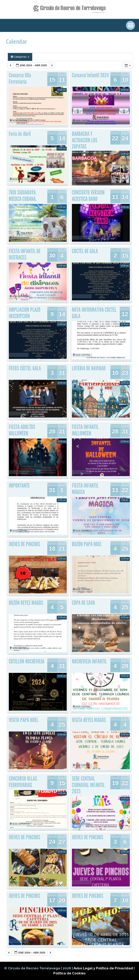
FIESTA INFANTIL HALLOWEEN (85, 430)
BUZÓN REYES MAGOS (26, 603)
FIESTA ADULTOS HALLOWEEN (22, 430)
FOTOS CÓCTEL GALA (25, 368)
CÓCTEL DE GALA (85, 251)
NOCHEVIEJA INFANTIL (89, 661)
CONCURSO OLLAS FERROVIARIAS (23, 782)
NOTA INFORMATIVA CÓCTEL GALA (94, 313)
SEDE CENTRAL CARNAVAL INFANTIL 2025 (88, 785)
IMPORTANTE (19, 486)
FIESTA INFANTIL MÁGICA (85, 489)
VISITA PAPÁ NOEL (24, 720)
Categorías (20, 57)
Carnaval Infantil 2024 (90, 75)
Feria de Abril (20, 134)
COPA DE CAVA (83, 603)
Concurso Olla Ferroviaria (20, 78)
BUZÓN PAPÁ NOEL (87, 544)
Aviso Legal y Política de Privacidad (104, 968)
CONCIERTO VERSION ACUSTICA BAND (88, 196)
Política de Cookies (69, 973)
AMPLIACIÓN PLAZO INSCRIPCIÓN (25, 313)
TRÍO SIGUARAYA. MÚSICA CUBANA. (23, 196)
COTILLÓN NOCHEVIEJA (27, 661)
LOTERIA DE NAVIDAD (89, 368)
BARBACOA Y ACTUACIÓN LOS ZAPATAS (85, 140)
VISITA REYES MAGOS (89, 720)
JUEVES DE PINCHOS (24, 544)
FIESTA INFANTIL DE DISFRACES (25, 254)
